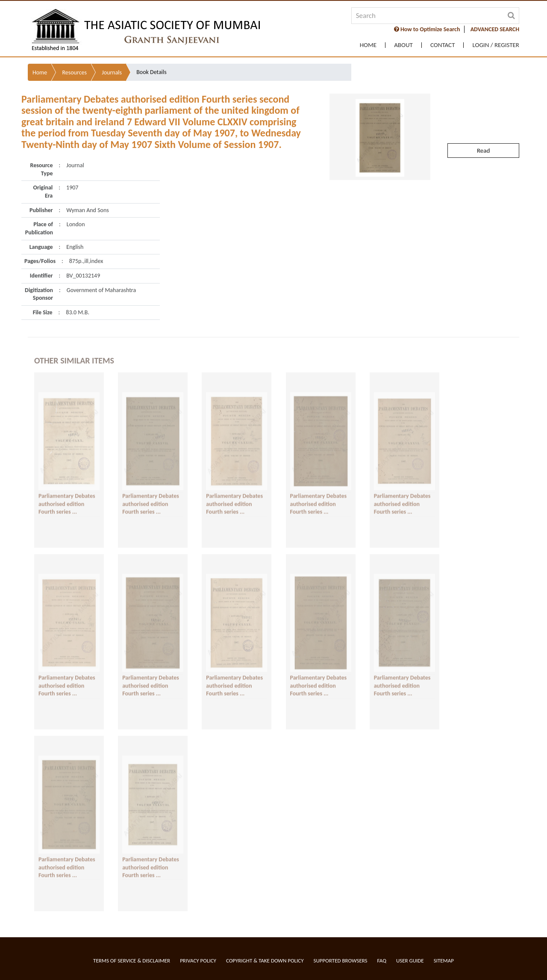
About (403, 45)
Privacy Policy (198, 961)
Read (483, 129)
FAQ (382, 961)
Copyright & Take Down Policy (265, 961)
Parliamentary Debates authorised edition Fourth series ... (67, 496)
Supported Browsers (341, 961)
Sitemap (444, 961)
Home (368, 45)
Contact (443, 45)
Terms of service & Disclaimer (132, 961)
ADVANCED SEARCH (495, 29)
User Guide (410, 961)
